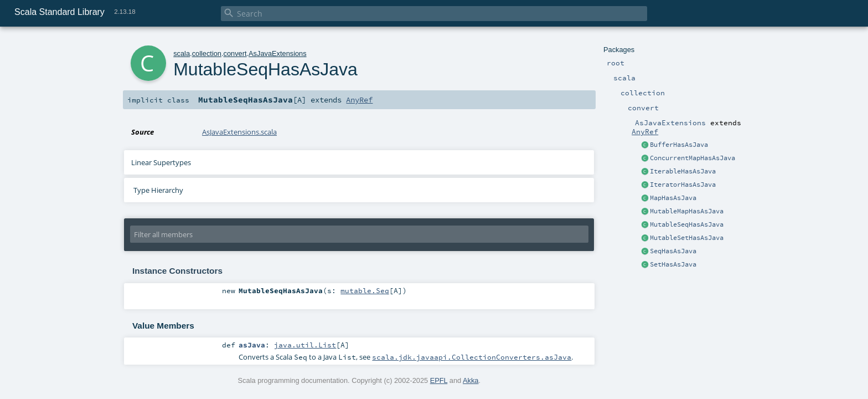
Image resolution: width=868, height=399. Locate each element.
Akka (471, 380)
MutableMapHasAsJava (687, 211)
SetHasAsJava (673, 264)
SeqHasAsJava (673, 251)
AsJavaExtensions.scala (239, 132)
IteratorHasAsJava (683, 185)
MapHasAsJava (673, 198)
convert (235, 53)
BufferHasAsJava (679, 145)
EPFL (439, 380)
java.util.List (305, 345)
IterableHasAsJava (683, 171)
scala (182, 53)
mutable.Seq (365, 290)
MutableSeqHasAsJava (687, 224)
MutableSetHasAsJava (687, 238)
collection (207, 53)
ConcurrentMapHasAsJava (693, 158)
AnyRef (645, 131)
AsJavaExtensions (278, 53)
